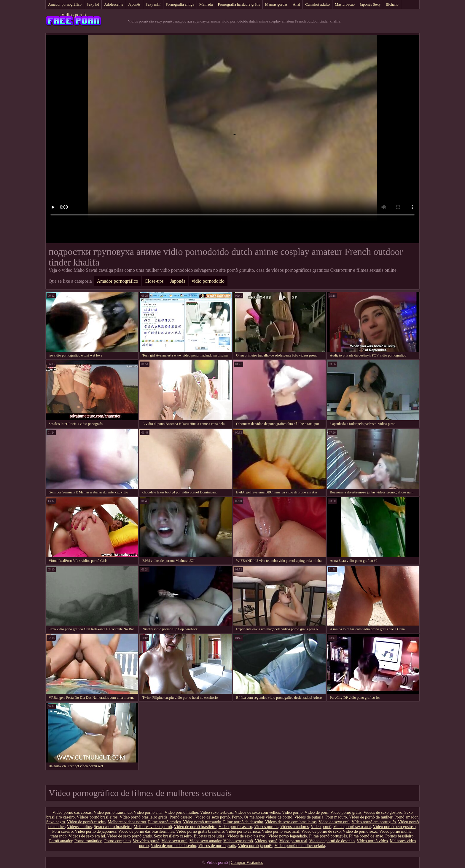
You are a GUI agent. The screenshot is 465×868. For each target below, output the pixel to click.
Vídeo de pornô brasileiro (195, 827)
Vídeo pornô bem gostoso (394, 827)
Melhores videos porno (127, 822)
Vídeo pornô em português (374, 822)
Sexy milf (153, 4)
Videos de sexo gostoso (383, 812)
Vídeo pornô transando (113, 812)
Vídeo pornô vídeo (372, 841)
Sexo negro (56, 822)
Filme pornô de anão (366, 836)
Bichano (392, 4)
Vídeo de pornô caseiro (86, 822)
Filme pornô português (328, 836)
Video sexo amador (205, 841)
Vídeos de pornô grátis (217, 846)
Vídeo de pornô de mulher (371, 817)
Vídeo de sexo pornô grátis (129, 836)
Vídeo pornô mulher (181, 812)
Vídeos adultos (79, 827)
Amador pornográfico (65, 4)
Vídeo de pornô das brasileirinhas (146, 831)
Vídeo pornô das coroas (72, 812)
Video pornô (321, 827)
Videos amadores (294, 827)
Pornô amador (406, 817)
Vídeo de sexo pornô (212, 817)
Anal (296, 4)
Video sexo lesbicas (216, 812)
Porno (237, 817)
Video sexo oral (175, 841)
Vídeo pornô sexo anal (352, 827)
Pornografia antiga (180, 4)
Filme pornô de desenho (243, 822)
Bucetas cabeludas (210, 836)
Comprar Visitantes (247, 863)
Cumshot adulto (317, 4)
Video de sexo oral (334, 822)
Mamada (206, 4)
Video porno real (293, 841)
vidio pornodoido (208, 281)
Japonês (134, 4)
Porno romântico (88, 841)
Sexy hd (93, 4)
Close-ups (154, 281)
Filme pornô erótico (164, 822)
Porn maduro (336, 817)
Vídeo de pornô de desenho (332, 841)
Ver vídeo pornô (146, 841)
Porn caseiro (63, 831)
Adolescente (114, 4)
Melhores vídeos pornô (153, 827)
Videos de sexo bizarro (247, 836)
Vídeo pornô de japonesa (95, 831)
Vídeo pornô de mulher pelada (300, 846)
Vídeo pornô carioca (243, 831)
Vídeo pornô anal (148, 812)
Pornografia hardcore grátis (239, 4)
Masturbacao (345, 4)
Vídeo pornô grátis (346, 812)
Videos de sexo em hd (87, 836)
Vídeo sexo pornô (238, 841)
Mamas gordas (276, 4)
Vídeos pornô (266, 841)
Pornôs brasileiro (399, 836)
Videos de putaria (309, 817)
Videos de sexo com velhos (257, 812)
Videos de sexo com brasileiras (291, 822)
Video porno (292, 812)
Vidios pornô (73, 15)
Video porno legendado (288, 836)
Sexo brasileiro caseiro (173, 836)
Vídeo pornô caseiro (235, 827)
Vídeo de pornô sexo (360, 831)
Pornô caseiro (181, 817)
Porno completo (118, 841)
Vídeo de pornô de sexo (321, 831)
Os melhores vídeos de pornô (268, 817)
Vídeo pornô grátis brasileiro (200, 831)
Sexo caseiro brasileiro (113, 827)
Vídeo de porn (316, 812)
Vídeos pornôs (266, 827)
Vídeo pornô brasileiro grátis (143, 817)
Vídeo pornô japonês (255, 846)
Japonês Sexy (370, 4)
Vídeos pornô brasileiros (97, 817)
